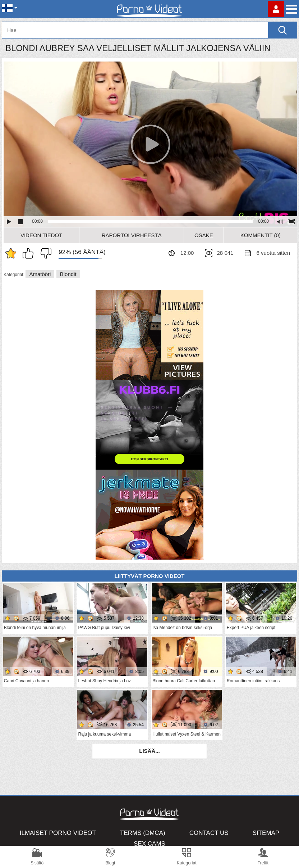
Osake (204, 235)
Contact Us (209, 833)
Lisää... (149, 751)
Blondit (68, 274)
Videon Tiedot (41, 235)
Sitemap (266, 833)
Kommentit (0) (261, 235)
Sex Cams (149, 844)
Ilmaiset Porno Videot (58, 833)
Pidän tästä (30, 253)
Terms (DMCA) (143, 833)
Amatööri (40, 274)
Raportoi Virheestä (132, 235)
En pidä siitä (44, 253)
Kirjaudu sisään (276, 9)
